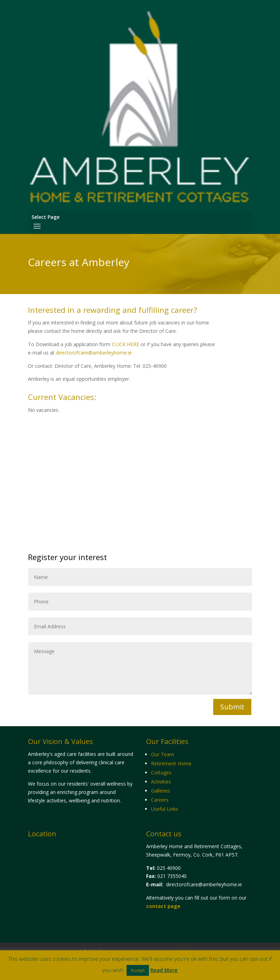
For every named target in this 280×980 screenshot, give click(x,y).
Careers (160, 800)
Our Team (163, 754)
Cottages (161, 772)
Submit (232, 707)
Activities (161, 782)
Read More (164, 970)
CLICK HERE (125, 344)
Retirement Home (171, 763)
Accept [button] (138, 970)
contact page (163, 906)
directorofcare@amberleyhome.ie (94, 353)
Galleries (161, 791)
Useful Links (165, 809)
